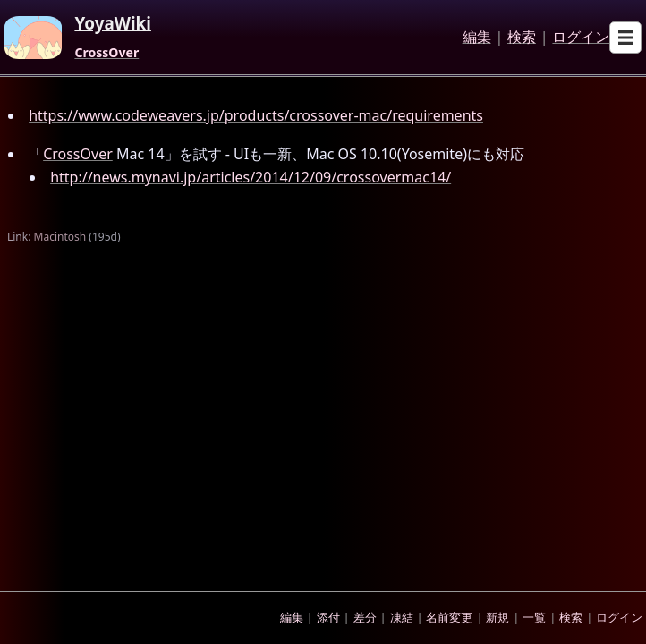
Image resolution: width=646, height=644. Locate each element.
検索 (522, 38)
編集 (477, 38)
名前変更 (449, 617)
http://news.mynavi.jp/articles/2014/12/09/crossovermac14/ (251, 177)
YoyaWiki (113, 24)
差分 (365, 617)
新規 (497, 617)
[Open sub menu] (625, 38)
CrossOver (106, 53)
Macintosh (60, 237)
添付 (328, 617)
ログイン (581, 38)
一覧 (534, 617)
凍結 (402, 617)
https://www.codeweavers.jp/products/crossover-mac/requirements (256, 115)
